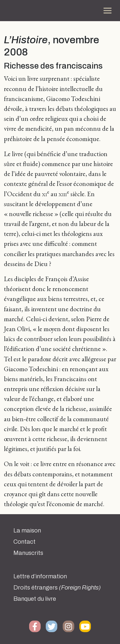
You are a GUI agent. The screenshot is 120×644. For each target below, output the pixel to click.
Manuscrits (28, 553)
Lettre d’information (40, 576)
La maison (27, 531)
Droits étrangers (57, 588)
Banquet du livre (35, 599)
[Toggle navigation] (108, 11)
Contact (24, 542)
